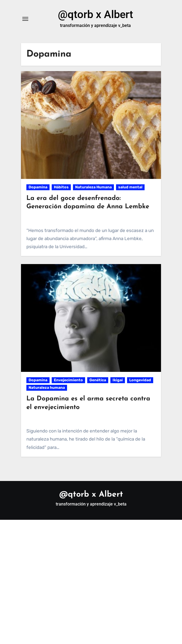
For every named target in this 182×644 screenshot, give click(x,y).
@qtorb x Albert (95, 14)
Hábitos (61, 187)
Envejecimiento (68, 380)
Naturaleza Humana (93, 187)
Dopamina (38, 187)
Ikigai (118, 380)
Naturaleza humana (47, 388)
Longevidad (140, 380)
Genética (98, 380)
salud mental (130, 187)
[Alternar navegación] (25, 19)
